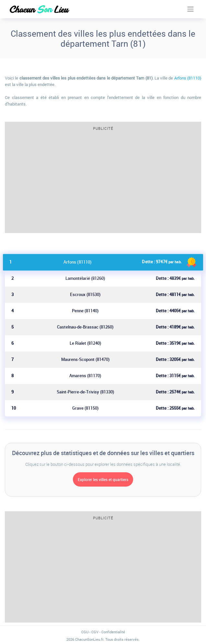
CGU (85, 632)
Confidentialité (113, 632)
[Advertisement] (103, 184)
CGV (95, 632)
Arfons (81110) (188, 78)
